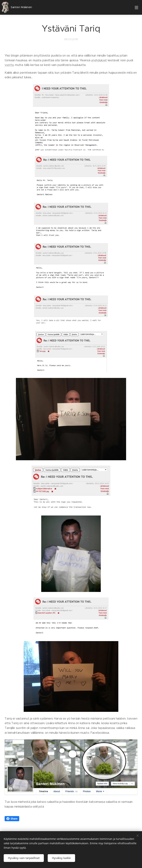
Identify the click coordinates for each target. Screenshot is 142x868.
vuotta (9, 65)
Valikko (136, 8)
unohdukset (99, 60)
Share (12, 819)
